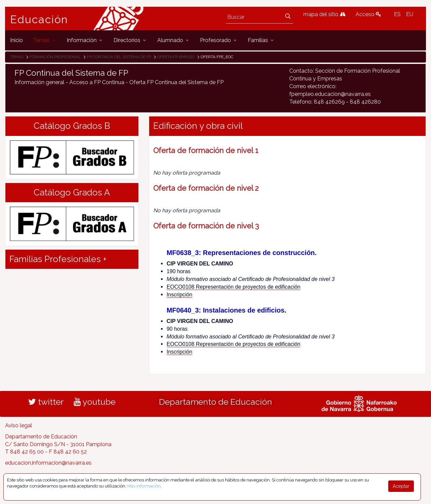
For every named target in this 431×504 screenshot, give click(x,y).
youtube (95, 402)
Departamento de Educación (215, 402)
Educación (39, 20)
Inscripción (179, 295)
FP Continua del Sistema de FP (119, 57)
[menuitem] (16, 40)
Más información (144, 486)
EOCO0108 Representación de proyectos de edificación (234, 287)
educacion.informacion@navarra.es (48, 463)
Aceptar (401, 486)
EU (410, 14)
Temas (17, 57)
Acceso (368, 14)
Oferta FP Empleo (176, 57)
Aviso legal (19, 425)
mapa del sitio (324, 14)
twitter (46, 402)
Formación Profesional (55, 57)
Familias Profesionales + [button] (58, 259)
